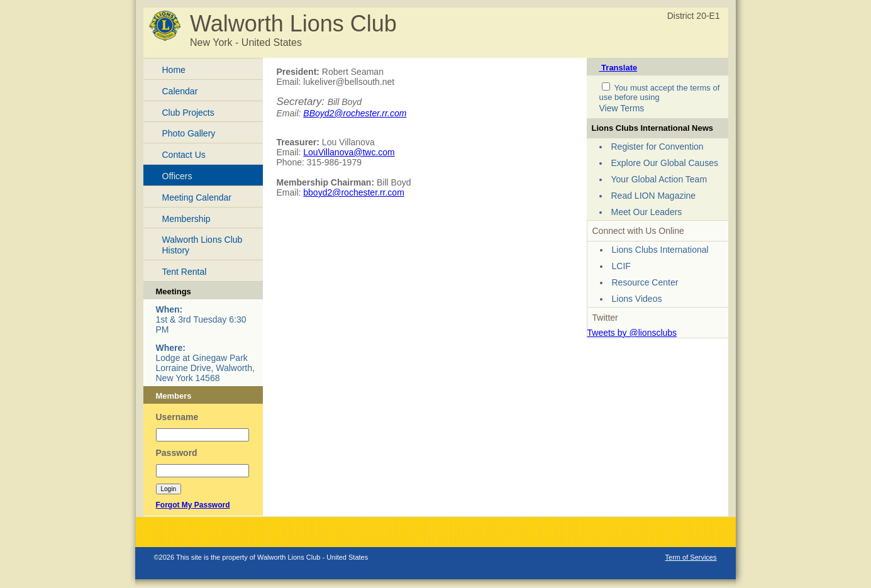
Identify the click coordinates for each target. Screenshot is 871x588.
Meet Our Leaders (647, 212)
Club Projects (188, 113)
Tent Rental (185, 272)
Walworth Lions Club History (202, 245)
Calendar (180, 91)
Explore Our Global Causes (665, 163)
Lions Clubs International (660, 250)
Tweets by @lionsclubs (632, 333)
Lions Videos (637, 299)
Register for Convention (657, 147)
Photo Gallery (189, 133)
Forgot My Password (193, 505)
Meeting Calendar (197, 197)
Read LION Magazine (654, 196)
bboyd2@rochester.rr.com (354, 192)
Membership (186, 219)
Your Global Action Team (659, 179)
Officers (177, 176)
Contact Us (184, 155)
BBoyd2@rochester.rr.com (355, 113)
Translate (619, 68)
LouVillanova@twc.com (349, 152)
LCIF (621, 266)
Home (174, 70)
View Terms (622, 108)
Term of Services (691, 557)
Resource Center (645, 282)
